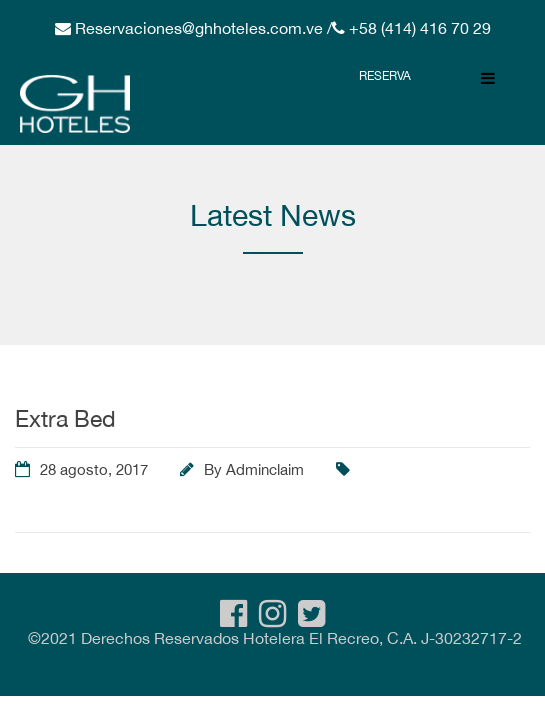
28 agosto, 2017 (94, 469)
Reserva (385, 76)
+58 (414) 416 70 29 (418, 28)
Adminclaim (265, 469)
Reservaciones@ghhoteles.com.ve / (201, 28)
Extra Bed (65, 418)
